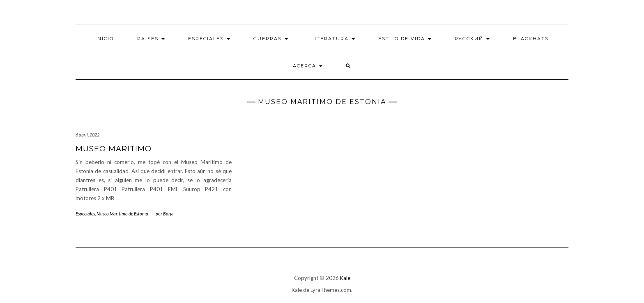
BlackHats (531, 39)
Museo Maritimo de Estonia (122, 214)
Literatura (333, 39)
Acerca (308, 66)
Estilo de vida (405, 39)
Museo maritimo (114, 149)
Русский (472, 39)
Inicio (105, 39)
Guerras (271, 39)
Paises (151, 39)
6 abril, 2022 (87, 135)
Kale (345, 278)
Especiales (209, 39)
